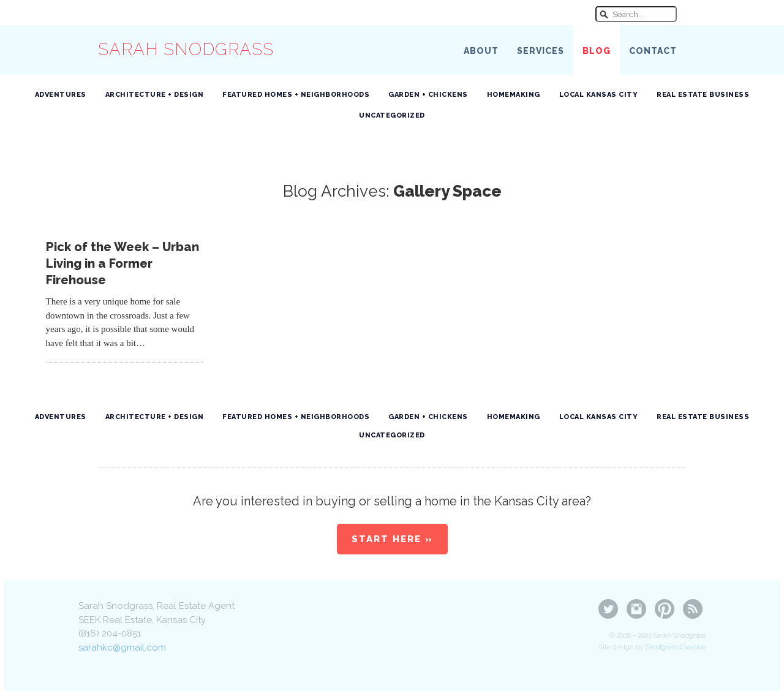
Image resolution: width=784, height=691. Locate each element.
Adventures (61, 95)
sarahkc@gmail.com (122, 648)
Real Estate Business (703, 95)
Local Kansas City (599, 95)
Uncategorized (392, 115)
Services (541, 51)
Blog (597, 51)
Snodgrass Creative (676, 647)
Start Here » (392, 539)
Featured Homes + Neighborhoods (296, 95)
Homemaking (514, 95)
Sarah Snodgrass (186, 49)
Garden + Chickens (428, 95)
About (481, 51)
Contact (653, 51)
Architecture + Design (155, 95)
